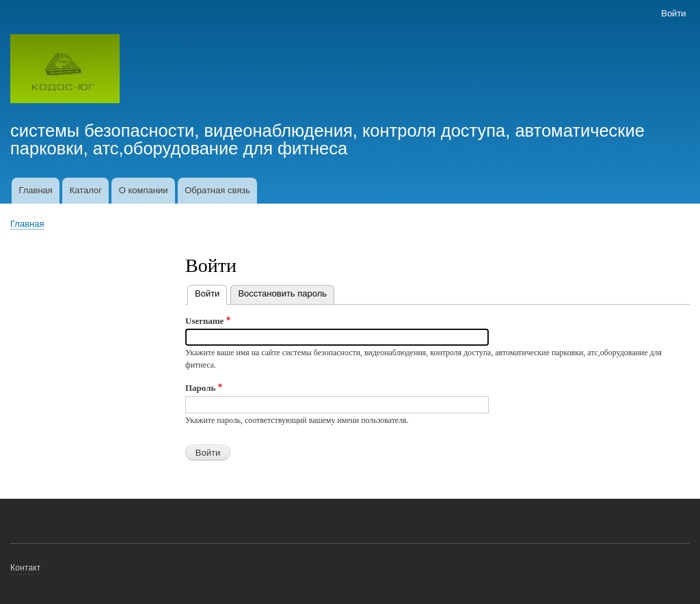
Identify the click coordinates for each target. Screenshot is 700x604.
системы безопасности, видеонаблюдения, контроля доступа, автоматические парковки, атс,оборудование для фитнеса (327, 139)
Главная (35, 190)
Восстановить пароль (282, 293)
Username (204, 321)
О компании (144, 190)
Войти (673, 13)
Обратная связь (217, 190)
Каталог (86, 190)
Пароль (200, 388)
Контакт (26, 568)
